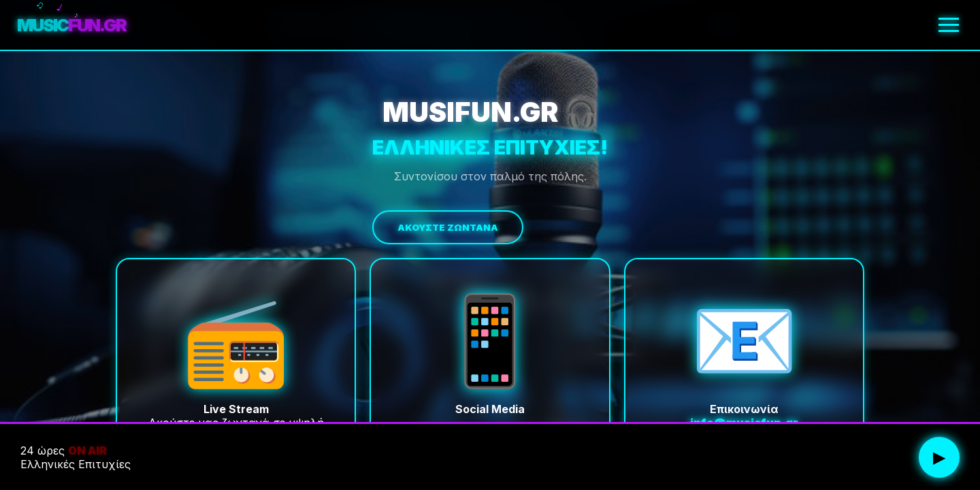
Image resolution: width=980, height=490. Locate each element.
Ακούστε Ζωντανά (448, 227)
